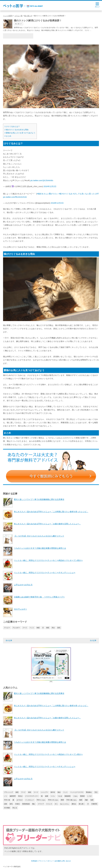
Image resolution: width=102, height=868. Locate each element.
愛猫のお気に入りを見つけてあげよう (20, 133)
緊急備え (89, 792)
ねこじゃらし (65, 804)
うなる (60, 796)
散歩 (59, 792)
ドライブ (41, 804)
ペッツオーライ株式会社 (12, 867)
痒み (53, 628)
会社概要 (58, 861)
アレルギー (16, 628)
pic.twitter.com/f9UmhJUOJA (15, 197)
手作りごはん (41, 800)
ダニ (56, 804)
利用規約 (34, 861)
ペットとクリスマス (77, 792)
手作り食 (7, 800)
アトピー (7, 628)
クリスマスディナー (32, 796)
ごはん (75, 796)
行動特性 (94, 804)
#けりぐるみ (67, 194)
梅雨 (81, 800)
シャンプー (44, 792)
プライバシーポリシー (46, 861)
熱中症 (53, 792)
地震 (92, 800)
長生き (20, 796)
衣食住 (17, 804)
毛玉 (96, 792)
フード (25, 628)
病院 (48, 628)
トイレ (53, 796)
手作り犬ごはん (53, 800)
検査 (38, 628)
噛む (34, 804)
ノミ (6, 796)
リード (36, 792)
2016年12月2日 (50, 186)
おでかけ (20, 800)
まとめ (8, 136)
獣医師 (82, 796)
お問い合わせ (66, 861)
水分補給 (7, 808)
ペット (32, 628)
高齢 (86, 800)
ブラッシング (8, 792)
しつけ (89, 796)
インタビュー (30, 800)
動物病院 (68, 796)
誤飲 (6, 804)
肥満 (62, 800)
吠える (15, 808)
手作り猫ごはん (72, 800)
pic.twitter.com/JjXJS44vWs (42, 180)
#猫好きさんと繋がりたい (48, 194)
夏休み (74, 804)
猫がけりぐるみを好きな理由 (16, 130)
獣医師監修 (26, 804)
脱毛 (59, 628)
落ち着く (82, 804)
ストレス (49, 804)
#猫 (60, 194)
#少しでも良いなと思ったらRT (86, 194)
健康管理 (13, 796)
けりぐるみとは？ (12, 126)
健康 (47, 796)
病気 (30, 792)
